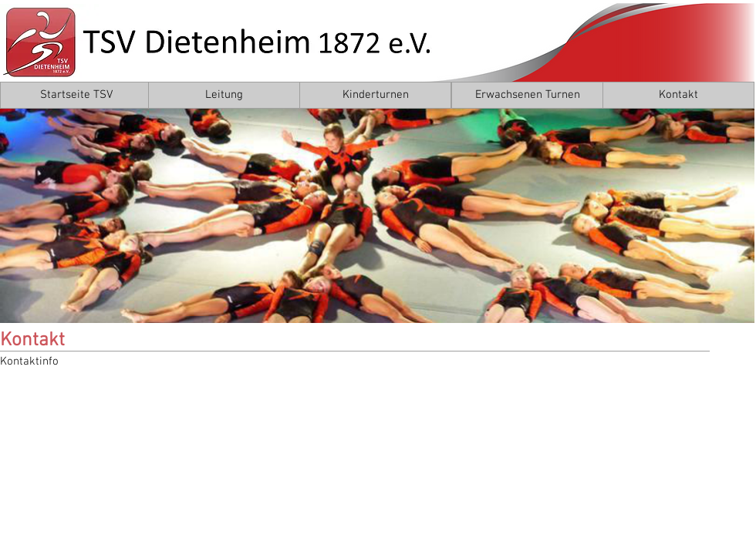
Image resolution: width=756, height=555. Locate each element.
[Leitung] (224, 95)
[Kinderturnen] (375, 95)
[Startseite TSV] (76, 95)
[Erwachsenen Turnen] (527, 95)
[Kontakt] (678, 95)
